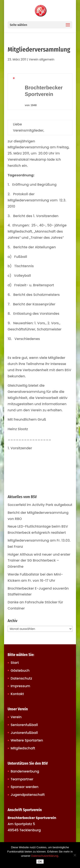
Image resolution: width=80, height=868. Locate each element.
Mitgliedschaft (23, 748)
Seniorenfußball (24, 725)
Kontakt (17, 694)
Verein (16, 717)
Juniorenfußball (24, 733)
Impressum (20, 686)
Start (15, 663)
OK (40, 862)
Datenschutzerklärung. (45, 856)
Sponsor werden (25, 787)
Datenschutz (21, 678)
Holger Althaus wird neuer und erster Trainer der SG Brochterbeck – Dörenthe (39, 561)
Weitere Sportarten (27, 740)
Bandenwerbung (25, 771)
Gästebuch (20, 671)
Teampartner (22, 779)
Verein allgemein (42, 59)
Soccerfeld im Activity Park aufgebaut (40, 505)
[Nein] (75, 855)
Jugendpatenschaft (28, 795)
